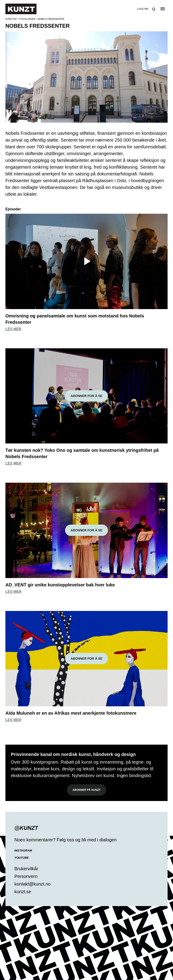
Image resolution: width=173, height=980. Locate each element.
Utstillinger (27, 19)
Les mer (13, 329)
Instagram (23, 850)
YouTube (22, 858)
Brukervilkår (26, 869)
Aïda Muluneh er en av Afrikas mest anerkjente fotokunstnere (71, 713)
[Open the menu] (163, 9)
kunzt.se (23, 892)
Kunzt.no (11, 19)
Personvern (26, 876)
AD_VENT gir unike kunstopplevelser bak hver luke (60, 585)
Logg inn (143, 9)
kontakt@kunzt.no (32, 884)
